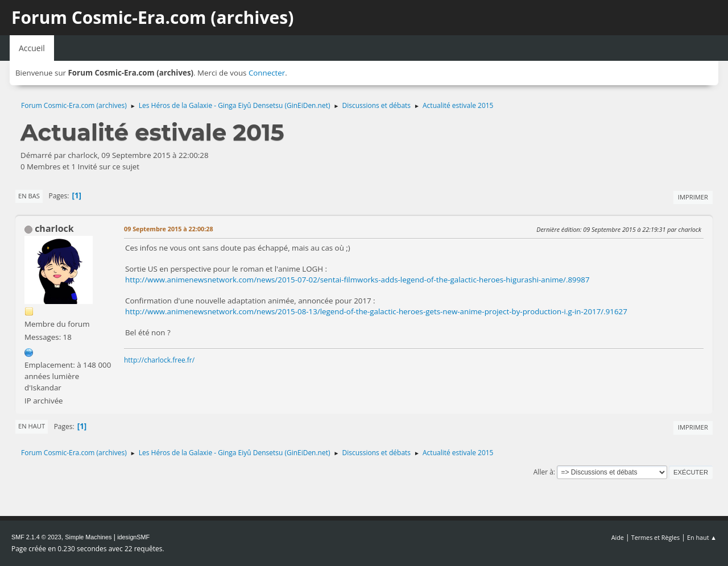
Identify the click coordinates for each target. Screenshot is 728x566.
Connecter (267, 73)
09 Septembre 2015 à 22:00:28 (169, 229)
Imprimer (693, 197)
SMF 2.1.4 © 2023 (36, 537)
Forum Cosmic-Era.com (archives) (152, 17)
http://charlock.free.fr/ (159, 360)
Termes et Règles (656, 537)
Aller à (543, 472)
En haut (32, 426)
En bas (29, 196)
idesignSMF (133, 537)
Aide (618, 537)
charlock (54, 228)
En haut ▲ (702, 537)
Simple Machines (88, 537)
